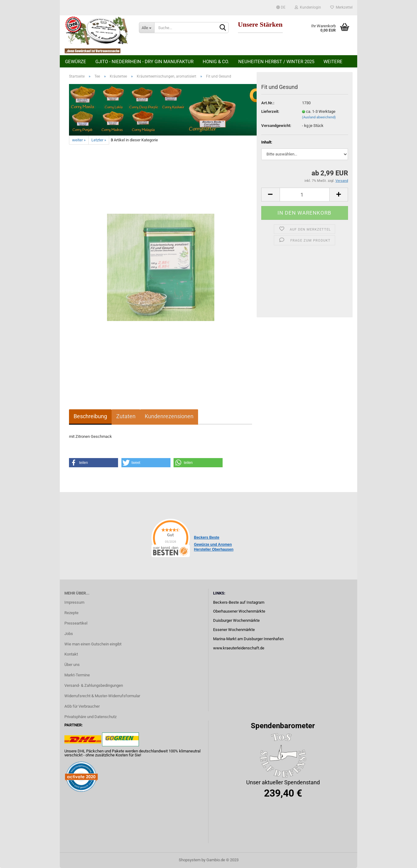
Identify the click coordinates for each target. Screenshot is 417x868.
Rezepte (71, 613)
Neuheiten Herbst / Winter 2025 (276, 62)
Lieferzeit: (270, 111)
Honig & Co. (216, 62)
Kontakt (71, 654)
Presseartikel (76, 623)
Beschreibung (90, 416)
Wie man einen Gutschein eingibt (93, 644)
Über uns (72, 665)
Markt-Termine (77, 675)
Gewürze (76, 62)
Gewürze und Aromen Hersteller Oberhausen (214, 547)
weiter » (79, 140)
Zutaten (126, 416)
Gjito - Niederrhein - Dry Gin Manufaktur (144, 62)
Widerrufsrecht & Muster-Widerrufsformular (102, 696)
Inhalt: (267, 142)
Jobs (69, 634)
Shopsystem (190, 860)
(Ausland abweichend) (319, 117)
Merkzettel (341, 7)
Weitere (333, 62)
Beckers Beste (207, 537)
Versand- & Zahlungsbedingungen (94, 685)
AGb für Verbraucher (82, 706)
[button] (94, 463)
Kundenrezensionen (169, 416)
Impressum (74, 602)
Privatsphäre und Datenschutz (90, 717)
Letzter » (99, 140)
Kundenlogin (308, 7)
